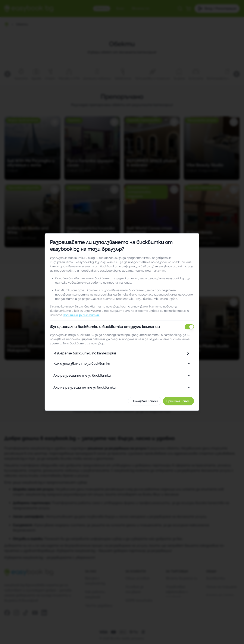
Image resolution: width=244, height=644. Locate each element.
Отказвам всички (149, 401)
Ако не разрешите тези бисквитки (122, 387)
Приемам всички (183, 401)
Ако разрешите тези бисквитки (122, 375)
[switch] (194, 327)
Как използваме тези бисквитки (122, 364)
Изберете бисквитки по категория (122, 353)
